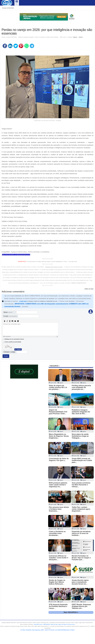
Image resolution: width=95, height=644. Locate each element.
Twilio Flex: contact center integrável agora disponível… (81, 509)
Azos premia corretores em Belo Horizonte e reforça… (81, 485)
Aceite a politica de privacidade (13, 342)
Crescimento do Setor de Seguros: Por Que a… (59, 459)
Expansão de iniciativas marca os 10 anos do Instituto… (81, 533)
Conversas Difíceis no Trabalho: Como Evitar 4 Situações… (58, 558)
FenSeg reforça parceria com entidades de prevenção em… (81, 387)
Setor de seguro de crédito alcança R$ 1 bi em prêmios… (58, 387)
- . (59, 624)
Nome (8, 312)
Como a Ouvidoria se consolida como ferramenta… (57, 533)
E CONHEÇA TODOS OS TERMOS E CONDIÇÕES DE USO (38, 301)
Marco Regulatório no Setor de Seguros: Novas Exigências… (59, 436)
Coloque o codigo (9, 352)
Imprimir (81, 37)
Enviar (6, 356)
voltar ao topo (89, 289)
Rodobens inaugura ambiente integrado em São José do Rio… (81, 412)
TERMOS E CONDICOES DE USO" (79, 283)
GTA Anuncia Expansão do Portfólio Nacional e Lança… (58, 606)
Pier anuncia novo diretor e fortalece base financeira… (59, 509)
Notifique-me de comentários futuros (14, 339)
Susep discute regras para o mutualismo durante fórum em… (80, 582)
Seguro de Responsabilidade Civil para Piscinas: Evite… (58, 412)
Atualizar (19, 349)
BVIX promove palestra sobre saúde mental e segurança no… (58, 485)
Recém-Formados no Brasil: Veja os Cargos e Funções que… (81, 558)
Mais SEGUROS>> (71, 612)
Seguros (75, 37)
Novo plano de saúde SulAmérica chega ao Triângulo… (80, 436)
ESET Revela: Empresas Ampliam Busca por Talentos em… (81, 606)
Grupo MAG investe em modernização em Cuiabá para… (82, 460)
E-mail (10, 316)
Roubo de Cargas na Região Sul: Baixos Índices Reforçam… (57, 582)
